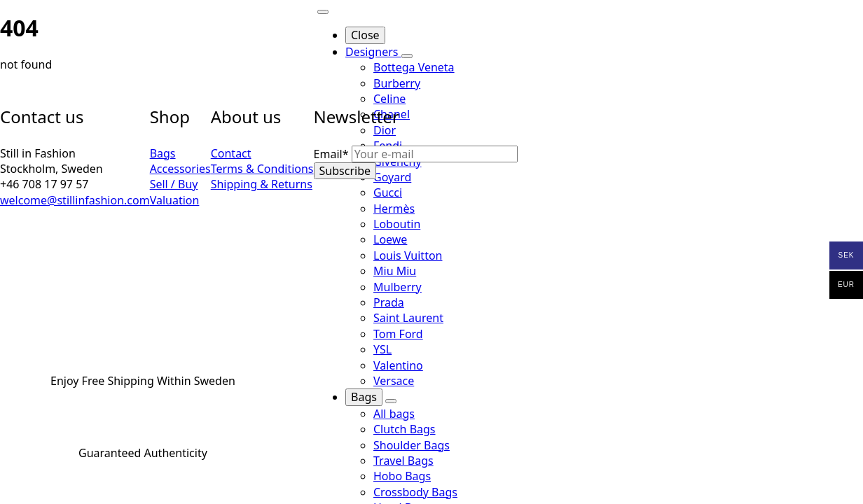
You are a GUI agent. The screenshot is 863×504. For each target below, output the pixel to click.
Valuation (175, 200)
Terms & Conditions (262, 169)
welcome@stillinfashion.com (75, 200)
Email (333, 154)
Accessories (180, 169)
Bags (364, 397)
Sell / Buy (174, 184)
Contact (231, 153)
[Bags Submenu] (391, 401)
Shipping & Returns (262, 184)
